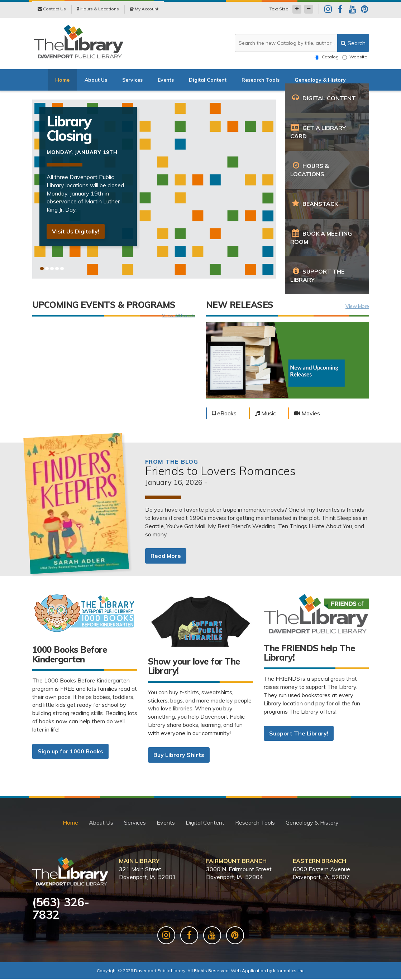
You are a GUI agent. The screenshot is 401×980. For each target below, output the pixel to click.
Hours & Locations (98, 9)
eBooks (224, 414)
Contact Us (52, 9)
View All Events (179, 316)
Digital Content (208, 81)
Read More (166, 557)
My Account (144, 9)
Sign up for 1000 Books (70, 752)
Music (265, 414)
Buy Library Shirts (179, 755)
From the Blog (172, 462)
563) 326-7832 (61, 909)
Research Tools (261, 81)
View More (357, 307)
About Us (96, 81)
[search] (353, 43)
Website (355, 57)
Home (62, 81)
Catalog (327, 57)
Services (132, 81)
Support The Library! (299, 734)
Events (166, 81)
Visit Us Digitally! (76, 232)
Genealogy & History (320, 81)
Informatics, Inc (289, 972)
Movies (307, 414)
